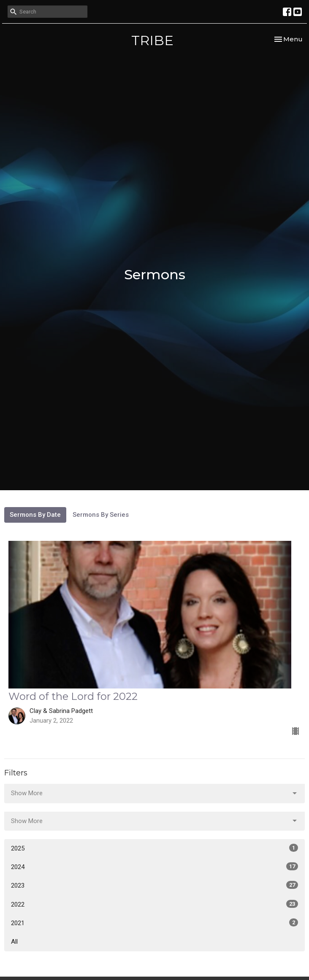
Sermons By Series (101, 515)
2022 (154, 904)
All (14, 942)
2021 (154, 923)
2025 (154, 848)
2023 (154, 885)
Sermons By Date (35, 515)
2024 (154, 867)
